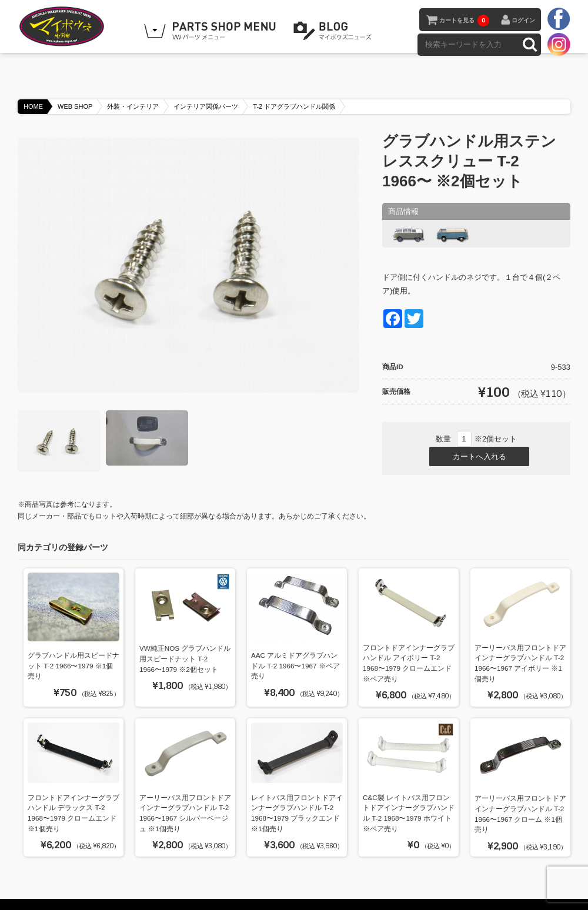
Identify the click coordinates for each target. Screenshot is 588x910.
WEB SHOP (75, 96)
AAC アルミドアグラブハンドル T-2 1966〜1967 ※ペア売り (295, 655)
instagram (559, 44)
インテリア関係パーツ (206, 96)
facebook (559, 19)
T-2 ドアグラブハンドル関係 (294, 96)
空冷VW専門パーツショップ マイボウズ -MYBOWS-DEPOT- (76, 26)
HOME (33, 96)
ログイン (523, 20)
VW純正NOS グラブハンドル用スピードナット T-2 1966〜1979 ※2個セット (185, 648)
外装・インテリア (133, 96)
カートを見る (464, 21)
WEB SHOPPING (212, 31)
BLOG (335, 31)
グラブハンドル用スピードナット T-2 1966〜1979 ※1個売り (73, 655)
